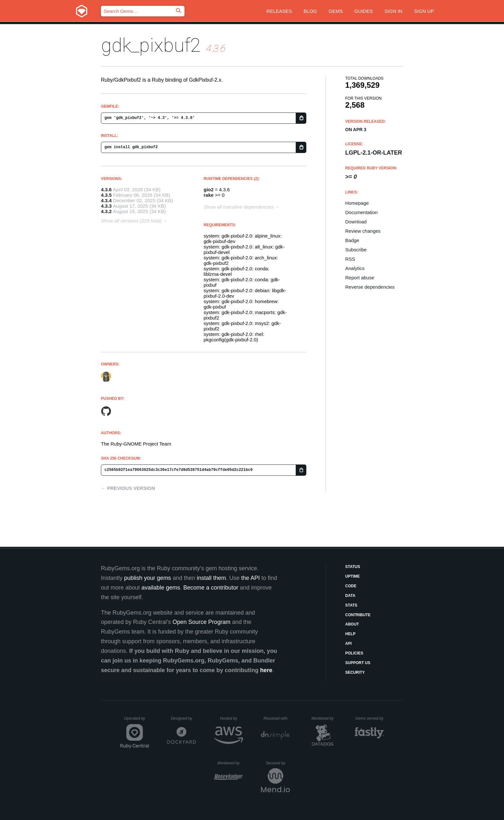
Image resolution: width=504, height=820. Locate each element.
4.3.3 (106, 206)
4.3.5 (106, 195)
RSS (350, 259)
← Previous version (128, 488)
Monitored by (324, 718)
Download (356, 222)
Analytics (355, 268)
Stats (351, 605)
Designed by (183, 718)
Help (350, 634)
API (348, 644)
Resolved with (277, 718)
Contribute (358, 615)
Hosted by (231, 718)
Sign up (424, 11)
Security (355, 672)
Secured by (278, 763)
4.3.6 (106, 189)
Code (351, 586)
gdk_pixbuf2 (151, 45)
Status (353, 567)
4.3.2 (106, 211)
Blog (310, 11)
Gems (336, 11)
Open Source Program (202, 622)
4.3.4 (106, 200)
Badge (352, 240)
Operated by (137, 721)
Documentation (361, 212)
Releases (279, 11)
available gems (161, 588)
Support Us (358, 663)
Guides (364, 11)
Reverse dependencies (370, 287)
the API (250, 578)
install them (211, 578)
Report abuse (360, 278)
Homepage (357, 203)
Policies (354, 653)
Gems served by (370, 718)
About (352, 624)
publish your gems (148, 578)
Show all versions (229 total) (131, 221)
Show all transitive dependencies (239, 207)
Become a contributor (211, 588)
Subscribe (356, 250)
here (266, 670)
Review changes (363, 231)
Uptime (352, 576)
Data (350, 596)
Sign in (393, 11)
